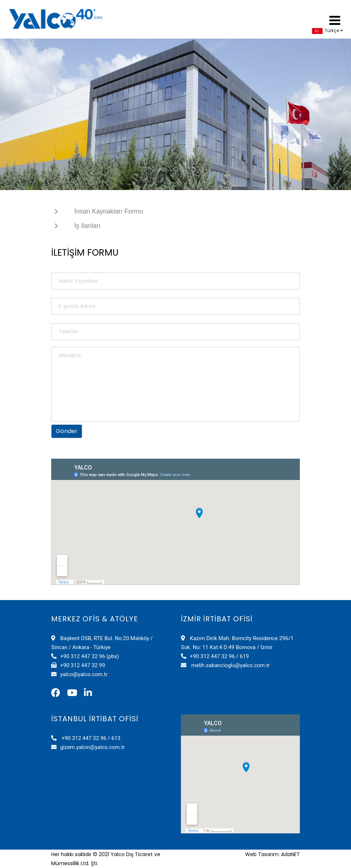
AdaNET (290, 854)
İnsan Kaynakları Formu (109, 211)
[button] (335, 19)
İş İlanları (87, 226)
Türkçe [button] (327, 30)
